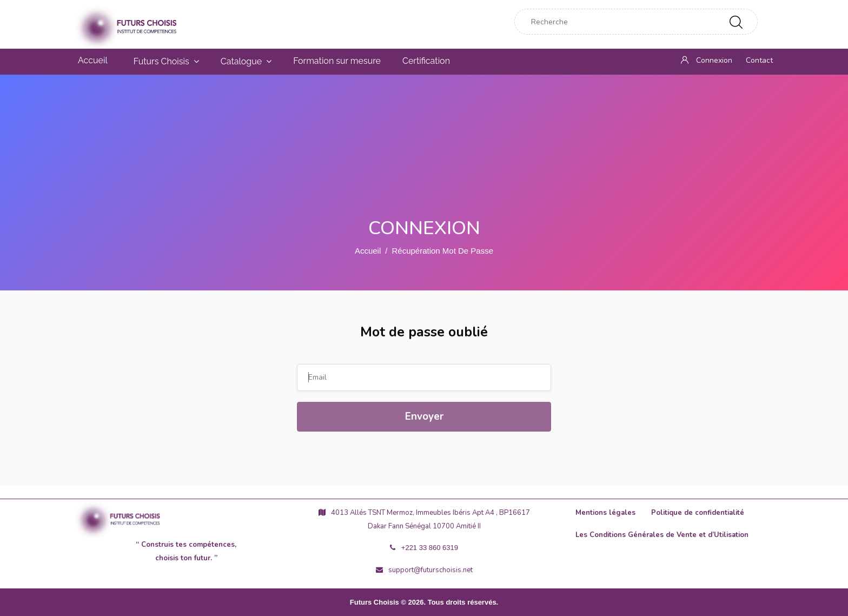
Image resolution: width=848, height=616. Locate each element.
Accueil (368, 251)
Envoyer (424, 416)
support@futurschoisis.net (424, 570)
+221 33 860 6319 (424, 548)
